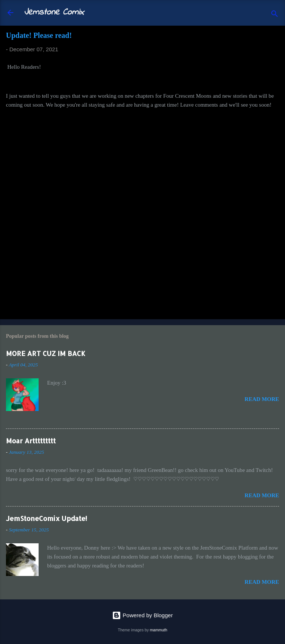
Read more (262, 399)
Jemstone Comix (54, 12)
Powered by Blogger (142, 615)
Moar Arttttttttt (31, 441)
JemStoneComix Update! (47, 518)
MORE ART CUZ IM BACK (46, 353)
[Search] (275, 15)
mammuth (159, 630)
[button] (275, 37)
